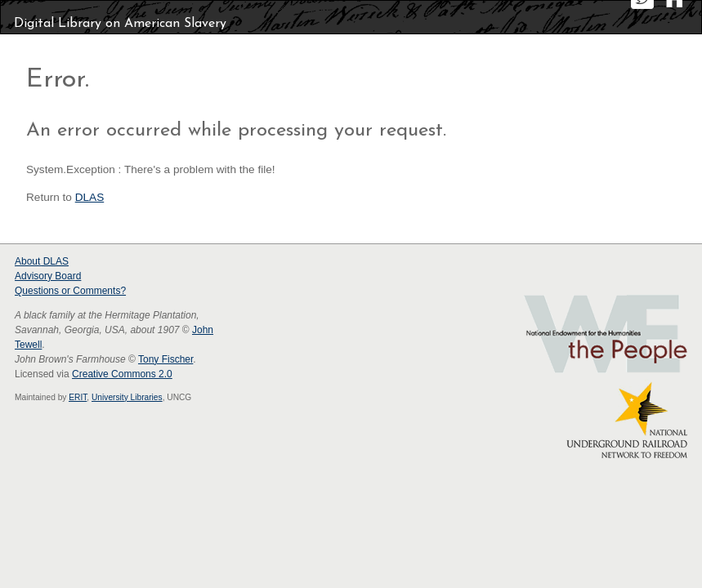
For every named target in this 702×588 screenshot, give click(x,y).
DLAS (90, 197)
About (42, 261)
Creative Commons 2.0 (122, 374)
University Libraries (127, 397)
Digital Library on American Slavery (120, 24)
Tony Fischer (165, 359)
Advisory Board (48, 276)
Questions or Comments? (70, 291)
